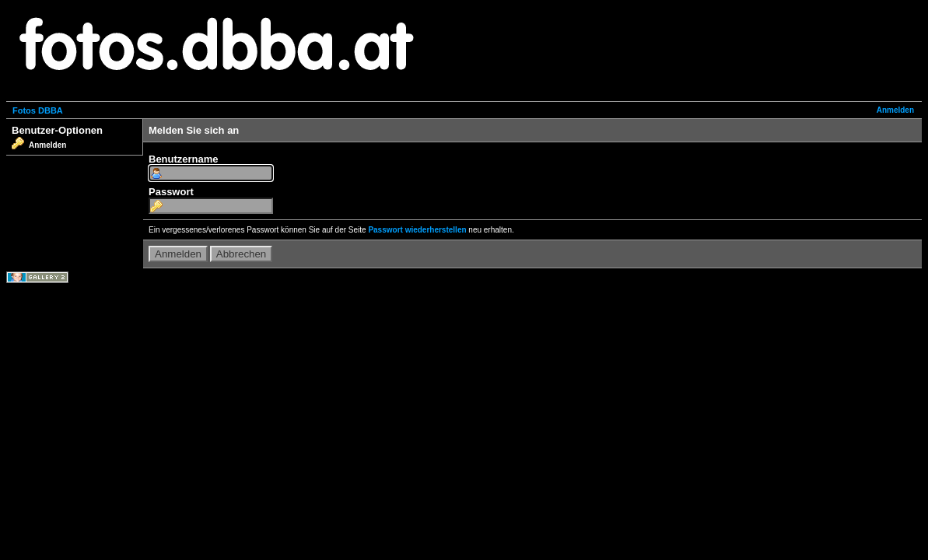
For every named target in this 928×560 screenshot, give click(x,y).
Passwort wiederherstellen (417, 230)
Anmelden (895, 110)
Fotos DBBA (38, 110)
